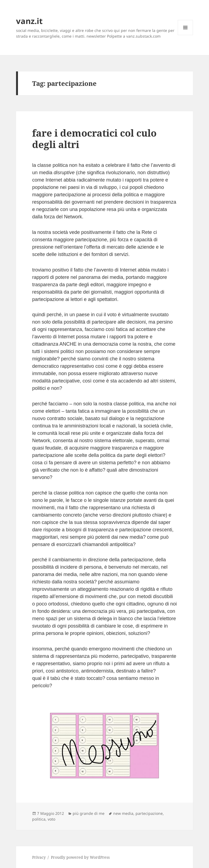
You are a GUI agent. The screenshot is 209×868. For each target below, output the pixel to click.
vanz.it (29, 21)
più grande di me (89, 813)
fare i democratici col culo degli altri (94, 139)
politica (39, 819)
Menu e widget (185, 35)
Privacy (39, 857)
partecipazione (149, 813)
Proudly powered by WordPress (80, 857)
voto (51, 819)
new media (123, 813)
